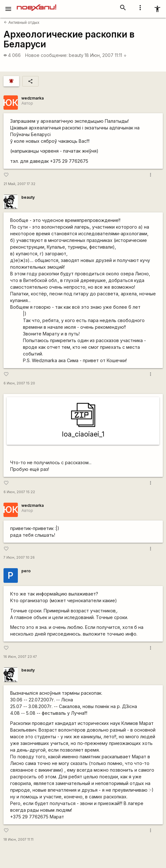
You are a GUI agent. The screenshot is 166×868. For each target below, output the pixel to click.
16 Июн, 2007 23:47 (20, 657)
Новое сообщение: (46, 55)
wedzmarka (32, 98)
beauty (76, 55)
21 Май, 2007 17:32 (19, 184)
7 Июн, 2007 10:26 (19, 558)
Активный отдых (22, 22)
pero (26, 571)
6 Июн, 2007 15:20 (19, 383)
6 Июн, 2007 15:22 (19, 492)
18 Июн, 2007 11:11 (106, 55)
